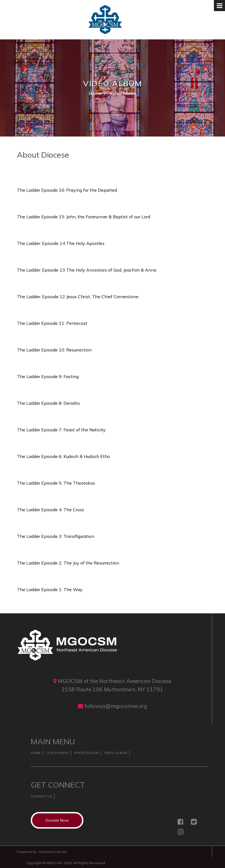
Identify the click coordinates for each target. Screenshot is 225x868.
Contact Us (41, 796)
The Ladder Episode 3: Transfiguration (56, 536)
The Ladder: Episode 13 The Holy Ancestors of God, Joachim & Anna (87, 270)
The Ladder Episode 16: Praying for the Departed (67, 190)
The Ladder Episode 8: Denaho (48, 403)
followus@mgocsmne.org (116, 706)
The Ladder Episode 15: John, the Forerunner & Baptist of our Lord (84, 217)
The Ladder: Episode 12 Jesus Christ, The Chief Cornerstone (78, 297)
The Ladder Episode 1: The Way (50, 589)
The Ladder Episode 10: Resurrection (54, 350)
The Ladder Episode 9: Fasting (48, 376)
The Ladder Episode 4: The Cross (51, 510)
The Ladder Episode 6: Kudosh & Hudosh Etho (63, 456)
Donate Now (57, 820)
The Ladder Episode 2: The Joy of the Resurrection (68, 563)
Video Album (116, 753)
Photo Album (86, 753)
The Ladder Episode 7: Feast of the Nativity (61, 430)
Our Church (57, 753)
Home (95, 93)
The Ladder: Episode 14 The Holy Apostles (61, 243)
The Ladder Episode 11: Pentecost (52, 323)
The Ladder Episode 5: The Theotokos (56, 483)
